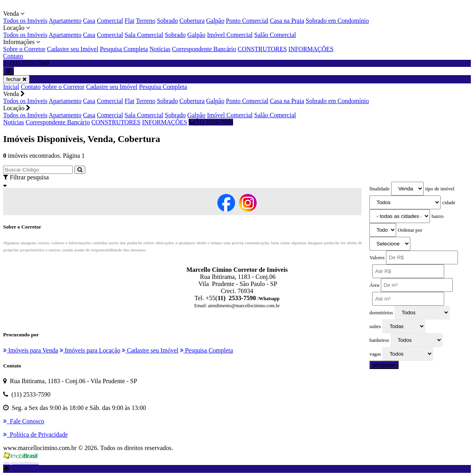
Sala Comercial (144, 35)
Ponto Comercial (247, 21)
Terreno (146, 21)
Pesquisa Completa (124, 49)
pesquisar (384, 365)
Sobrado (167, 21)
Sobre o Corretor (24, 49)
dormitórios (381, 313)
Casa (89, 21)
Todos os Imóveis (25, 21)
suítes (375, 327)
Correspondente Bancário (204, 49)
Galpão (215, 21)
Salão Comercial (275, 35)
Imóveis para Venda (31, 350)
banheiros (379, 340)
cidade (449, 203)
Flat (130, 21)
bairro (438, 216)
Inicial (11, 87)
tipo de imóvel (440, 189)
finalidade (379, 189)
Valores (377, 258)
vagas (375, 354)
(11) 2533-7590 (211, 122)
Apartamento (65, 21)
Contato (13, 56)
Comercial (110, 21)
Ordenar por (410, 230)
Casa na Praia (287, 21)
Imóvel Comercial (230, 35)
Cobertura (192, 21)
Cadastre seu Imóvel (73, 49)
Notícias (160, 49)
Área (374, 285)
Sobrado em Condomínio (337, 21)
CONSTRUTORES (262, 49)
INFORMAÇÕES (311, 49)
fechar (16, 79)
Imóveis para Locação (90, 350)
